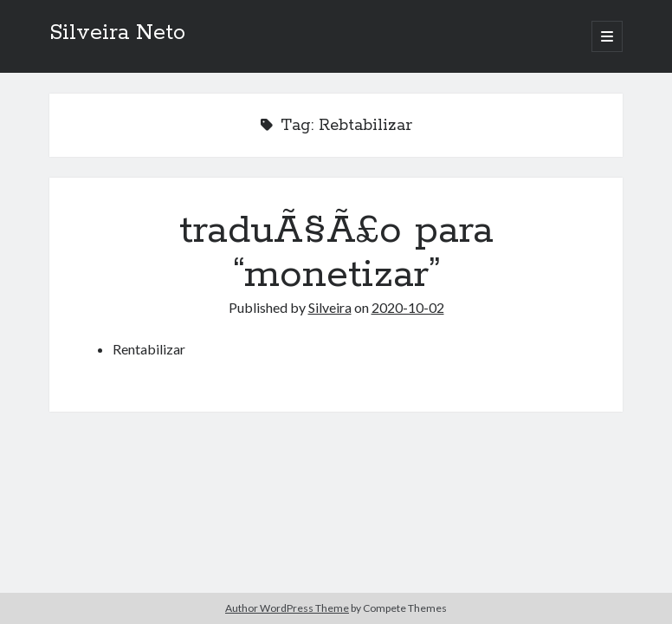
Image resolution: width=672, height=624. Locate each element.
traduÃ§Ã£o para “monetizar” (336, 253)
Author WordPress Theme (287, 608)
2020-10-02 (408, 307)
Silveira (330, 307)
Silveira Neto (117, 33)
